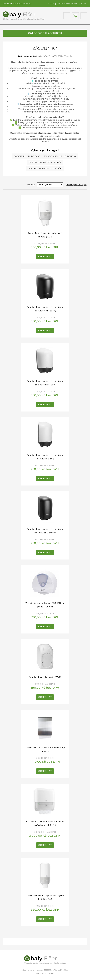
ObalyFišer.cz (55, 970)
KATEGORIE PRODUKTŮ (45, 33)
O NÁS (51, 3)
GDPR (84, 3)
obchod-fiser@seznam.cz (17, 4)
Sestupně (82, 185)
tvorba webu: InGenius (45, 973)
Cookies (65, 970)
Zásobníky (68, 56)
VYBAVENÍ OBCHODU (52, 56)
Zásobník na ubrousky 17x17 (45, 677)
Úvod (38, 56)
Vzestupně (72, 185)
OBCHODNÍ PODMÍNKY (68, 3)
